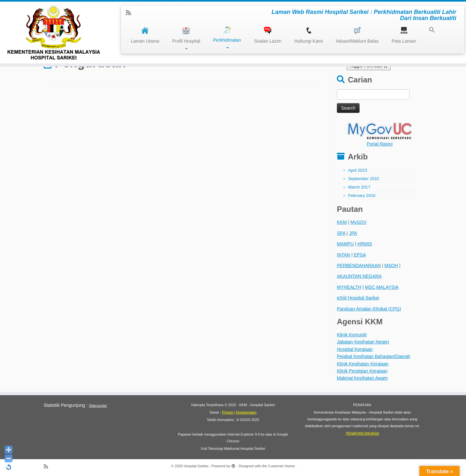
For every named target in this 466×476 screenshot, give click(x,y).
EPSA (360, 255)
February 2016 (362, 195)
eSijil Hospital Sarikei (358, 298)
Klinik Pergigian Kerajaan (362, 371)
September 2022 (364, 179)
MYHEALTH (349, 287)
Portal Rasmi (380, 144)
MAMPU (345, 244)
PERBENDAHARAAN (359, 265)
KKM (342, 222)
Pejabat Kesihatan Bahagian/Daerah (374, 356)
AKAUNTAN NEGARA (359, 276)
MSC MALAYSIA (382, 287)
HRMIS (365, 244)
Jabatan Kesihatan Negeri (363, 342)
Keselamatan (246, 412)
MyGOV (359, 222)
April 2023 (358, 170)
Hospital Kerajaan (355, 349)
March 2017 (359, 187)
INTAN (344, 255)
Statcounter (98, 406)
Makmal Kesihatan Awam (362, 378)
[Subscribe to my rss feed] (131, 13)
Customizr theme (281, 466)
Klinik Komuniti (352, 335)
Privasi (228, 412)
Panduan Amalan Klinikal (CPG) (369, 309)
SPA (341, 233)
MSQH (391, 265)
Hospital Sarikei (196, 466)
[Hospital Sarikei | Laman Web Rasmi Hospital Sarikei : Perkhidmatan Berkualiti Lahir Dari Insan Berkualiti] (54, 32)
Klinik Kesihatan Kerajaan (363, 364)
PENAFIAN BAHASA (363, 433)
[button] (429, 31)
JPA (353, 233)
